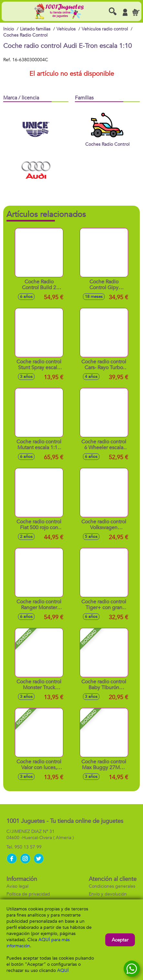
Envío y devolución (108, 894)
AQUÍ (63, 970)
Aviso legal (17, 886)
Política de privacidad (28, 894)
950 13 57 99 (28, 847)
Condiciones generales (112, 886)
